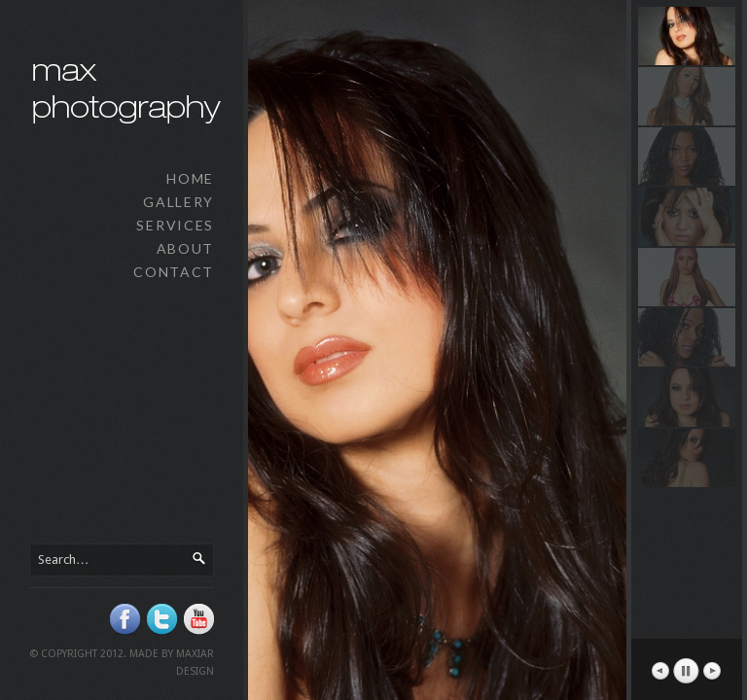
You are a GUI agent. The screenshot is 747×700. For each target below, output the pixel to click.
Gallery (178, 202)
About (185, 248)
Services (175, 225)
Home (190, 178)
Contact (174, 272)
